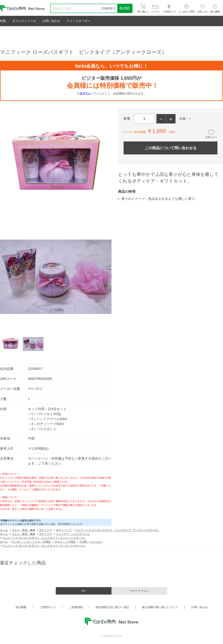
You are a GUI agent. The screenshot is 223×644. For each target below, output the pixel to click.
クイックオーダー (78, 21)
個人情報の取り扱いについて (160, 607)
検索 (125, 8)
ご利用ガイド (48, 607)
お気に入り (211, 137)
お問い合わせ (51, 21)
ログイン (85, 93)
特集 (3, 21)
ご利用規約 (76, 607)
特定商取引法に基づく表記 (112, 607)
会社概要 (21, 607)
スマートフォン (139, 591)
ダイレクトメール (24, 21)
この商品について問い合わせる (171, 148)
